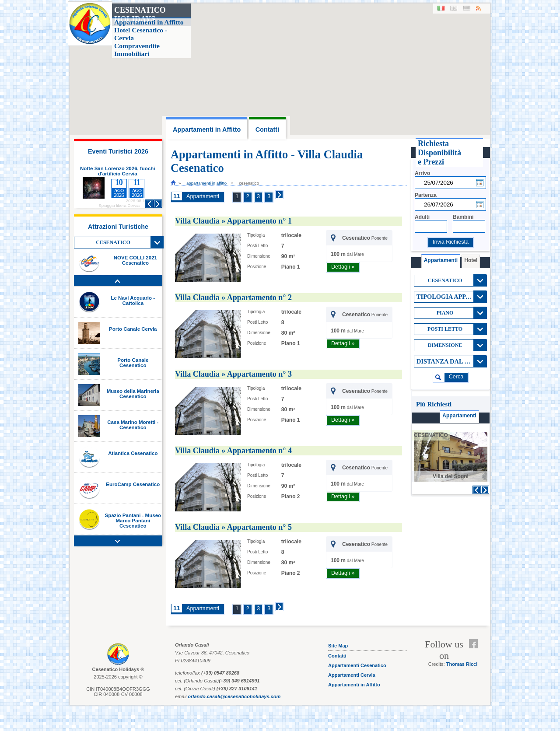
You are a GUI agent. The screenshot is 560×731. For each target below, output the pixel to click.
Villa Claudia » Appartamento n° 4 (233, 451)
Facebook (475, 644)
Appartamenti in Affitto (206, 183)
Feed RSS (475, 654)
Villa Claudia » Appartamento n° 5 (233, 527)
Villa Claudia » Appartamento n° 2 (233, 297)
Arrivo (422, 173)
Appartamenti (203, 196)
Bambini (463, 217)
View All (157, 242)
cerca (456, 377)
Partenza (426, 195)
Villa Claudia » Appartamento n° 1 (233, 221)
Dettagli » (343, 267)
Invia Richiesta (451, 242)
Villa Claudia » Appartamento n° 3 (233, 374)
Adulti (422, 217)
